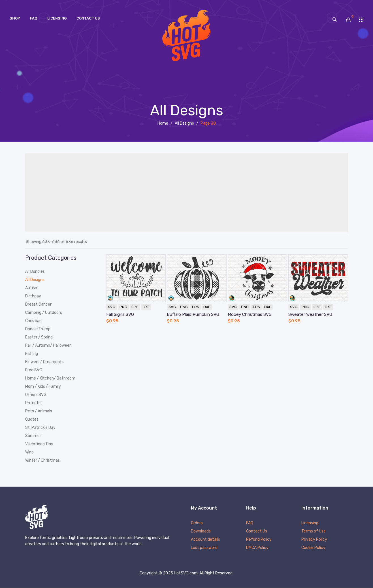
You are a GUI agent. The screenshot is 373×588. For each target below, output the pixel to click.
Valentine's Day (39, 444)
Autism (32, 288)
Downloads (201, 531)
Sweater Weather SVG (310, 314)
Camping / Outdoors (44, 313)
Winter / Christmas (42, 460)
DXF (146, 307)
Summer (33, 436)
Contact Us (257, 531)
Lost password (204, 548)
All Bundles (35, 271)
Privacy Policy (314, 540)
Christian (33, 321)
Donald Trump (38, 329)
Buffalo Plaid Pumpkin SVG (193, 314)
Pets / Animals (39, 411)
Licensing (310, 523)
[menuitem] (15, 18)
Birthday (33, 296)
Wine (29, 452)
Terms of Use (314, 531)
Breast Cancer (38, 304)
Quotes (32, 419)
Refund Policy (259, 540)
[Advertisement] (187, 193)
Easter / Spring (39, 337)
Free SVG (34, 370)
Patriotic (33, 403)
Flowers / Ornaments (44, 362)
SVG (112, 307)
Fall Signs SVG (120, 314)
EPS (135, 307)
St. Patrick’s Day (40, 428)
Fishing (32, 354)
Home (163, 123)
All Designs (184, 123)
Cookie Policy (313, 548)
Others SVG (36, 395)
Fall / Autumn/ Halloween (48, 345)
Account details (205, 540)
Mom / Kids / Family (43, 386)
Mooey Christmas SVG (250, 314)
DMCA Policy (257, 548)
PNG (123, 307)
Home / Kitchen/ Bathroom (50, 378)
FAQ (250, 523)
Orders (197, 523)
